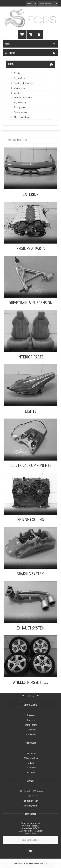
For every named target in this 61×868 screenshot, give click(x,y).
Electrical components (23, 98)
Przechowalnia (31, 735)
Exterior (17, 73)
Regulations (31, 773)
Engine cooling (20, 102)
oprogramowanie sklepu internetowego (27, 863)
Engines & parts (20, 78)
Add (31, 851)
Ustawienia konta (31, 725)
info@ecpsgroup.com (31, 801)
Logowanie (31, 715)
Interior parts (19, 88)
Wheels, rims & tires (22, 117)
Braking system (20, 107)
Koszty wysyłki (31, 768)
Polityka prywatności (31, 758)
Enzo (11, 64)
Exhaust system (20, 112)
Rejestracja (31, 720)
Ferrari (20, 140)
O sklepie (31, 763)
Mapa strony (31, 753)
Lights (16, 93)
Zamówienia (31, 730)
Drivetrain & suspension (24, 83)
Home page (12, 140)
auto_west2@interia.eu (31, 806)
